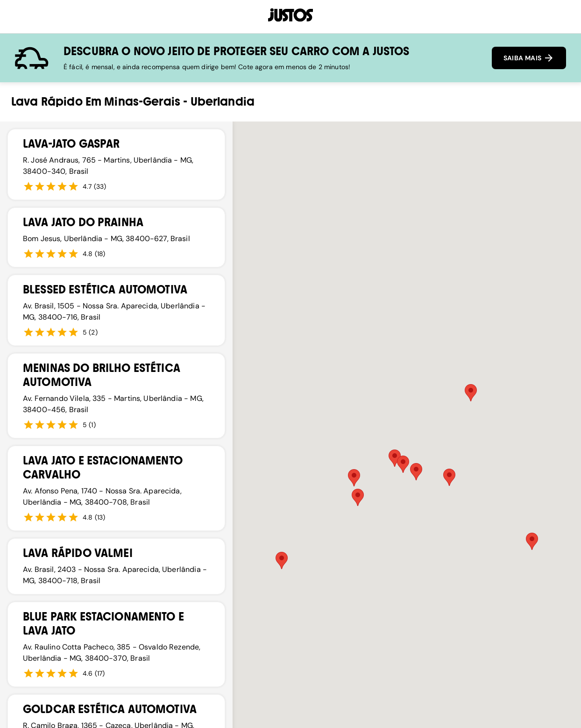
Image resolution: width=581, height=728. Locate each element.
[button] (354, 478)
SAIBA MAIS (529, 58)
